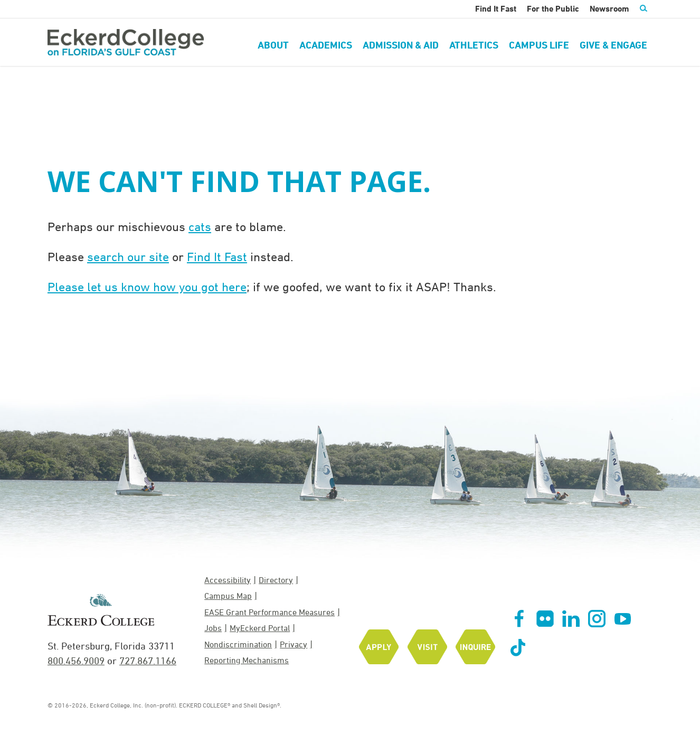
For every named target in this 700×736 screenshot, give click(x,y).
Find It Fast (217, 256)
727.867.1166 (148, 661)
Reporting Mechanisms (247, 660)
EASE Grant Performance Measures (269, 612)
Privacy (294, 644)
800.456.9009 (76, 661)
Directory (276, 580)
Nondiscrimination (238, 644)
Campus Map (228, 596)
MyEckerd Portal (260, 628)
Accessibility (228, 580)
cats (200, 226)
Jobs (213, 628)
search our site (128, 256)
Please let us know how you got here (147, 286)
